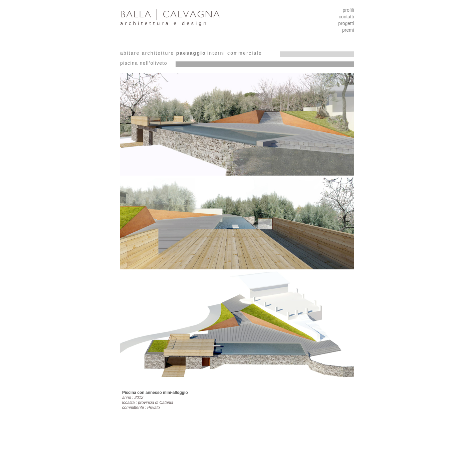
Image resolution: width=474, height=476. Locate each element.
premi (348, 30)
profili (348, 10)
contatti (346, 17)
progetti (346, 23)
